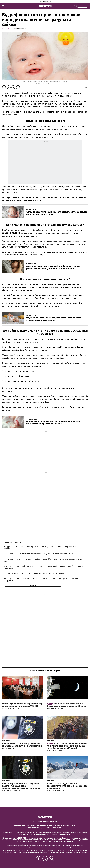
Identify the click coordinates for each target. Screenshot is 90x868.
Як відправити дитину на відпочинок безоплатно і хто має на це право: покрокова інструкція (41, 580)
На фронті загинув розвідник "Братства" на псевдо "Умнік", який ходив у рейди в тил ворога (42, 548)
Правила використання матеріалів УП (63, 825)
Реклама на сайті (19, 825)
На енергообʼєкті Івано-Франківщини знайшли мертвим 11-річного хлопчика (22, 745)
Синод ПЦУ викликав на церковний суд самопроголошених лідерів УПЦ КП (22, 705)
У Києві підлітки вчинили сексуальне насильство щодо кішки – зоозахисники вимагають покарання (21, 786)
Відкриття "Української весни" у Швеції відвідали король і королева (34, 573)
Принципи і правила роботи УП (40, 828)
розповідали (18, 407)
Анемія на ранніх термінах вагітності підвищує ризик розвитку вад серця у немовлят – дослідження (53, 267)
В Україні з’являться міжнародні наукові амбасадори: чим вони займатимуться (39, 554)
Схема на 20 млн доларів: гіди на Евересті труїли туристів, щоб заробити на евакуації (67, 786)
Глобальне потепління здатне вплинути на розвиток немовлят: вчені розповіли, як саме (53, 423)
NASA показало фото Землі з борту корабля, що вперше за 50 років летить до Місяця (67, 706)
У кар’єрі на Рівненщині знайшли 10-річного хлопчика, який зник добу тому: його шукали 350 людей (43, 567)
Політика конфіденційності (37, 825)
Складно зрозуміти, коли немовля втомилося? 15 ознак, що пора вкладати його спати (57, 213)
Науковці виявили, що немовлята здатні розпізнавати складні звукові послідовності (54, 319)
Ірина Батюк (7, 29)
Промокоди (57, 828)
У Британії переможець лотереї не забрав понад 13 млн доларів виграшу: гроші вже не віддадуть (43, 560)
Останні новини (13, 543)
